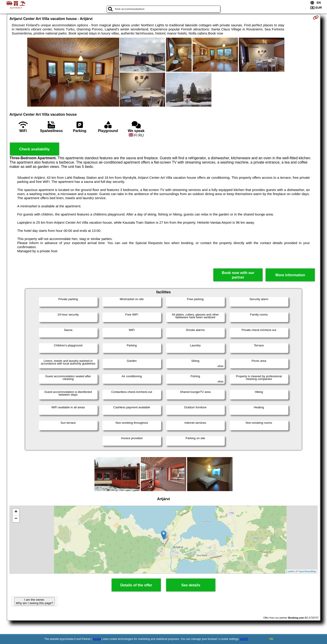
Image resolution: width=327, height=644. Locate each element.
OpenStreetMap (307, 571)
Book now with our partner (238, 275)
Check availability (35, 149)
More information (290, 275)
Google (97, 639)
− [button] (16, 519)
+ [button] (16, 512)
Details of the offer (136, 585)
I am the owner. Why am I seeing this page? (35, 601)
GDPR (244, 639)
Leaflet (290, 571)
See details (191, 585)
